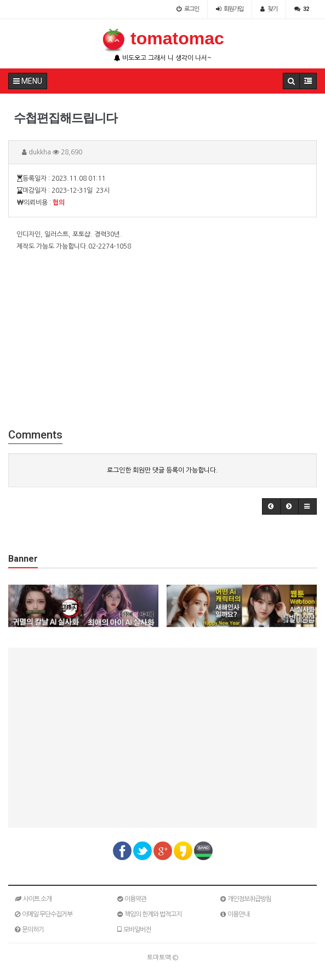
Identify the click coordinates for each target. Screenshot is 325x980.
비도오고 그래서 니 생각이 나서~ (163, 58)
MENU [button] (28, 81)
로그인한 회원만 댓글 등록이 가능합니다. (162, 470)
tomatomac (162, 38)
